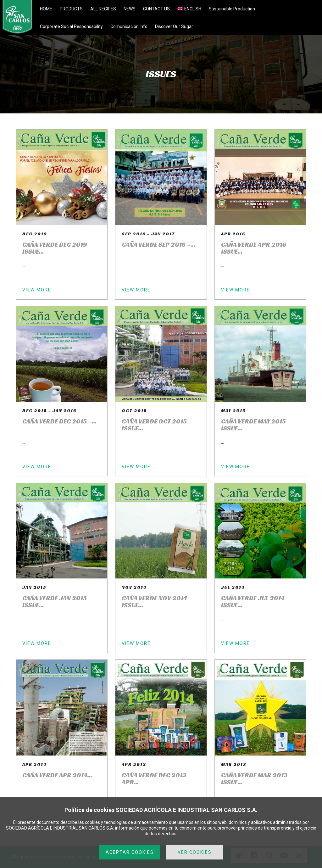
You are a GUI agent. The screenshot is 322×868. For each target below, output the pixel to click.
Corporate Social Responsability (71, 26)
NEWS (130, 9)
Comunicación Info (129, 26)
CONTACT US (156, 9)
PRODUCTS (71, 9)
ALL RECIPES (103, 9)
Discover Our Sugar (174, 26)
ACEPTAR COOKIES (130, 852)
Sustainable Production (232, 9)
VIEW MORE (37, 290)
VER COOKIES (195, 852)
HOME (46, 9)
